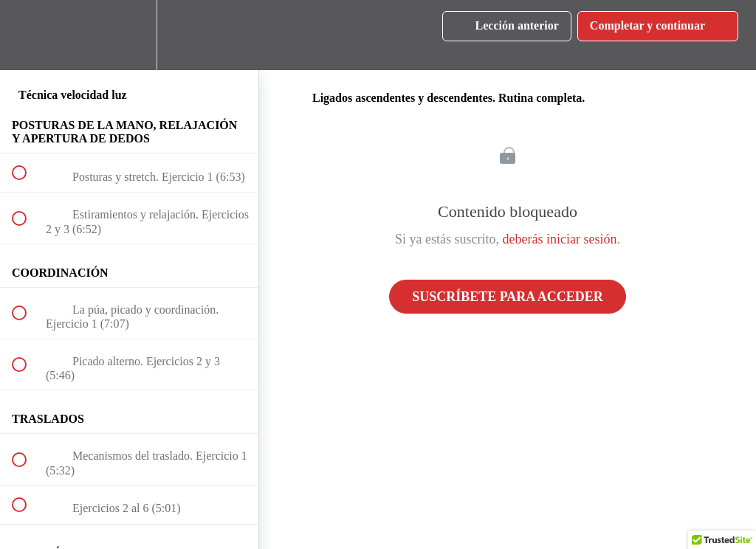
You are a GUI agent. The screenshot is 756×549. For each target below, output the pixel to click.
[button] (27, 35)
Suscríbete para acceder (508, 297)
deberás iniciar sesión (560, 239)
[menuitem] (129, 35)
